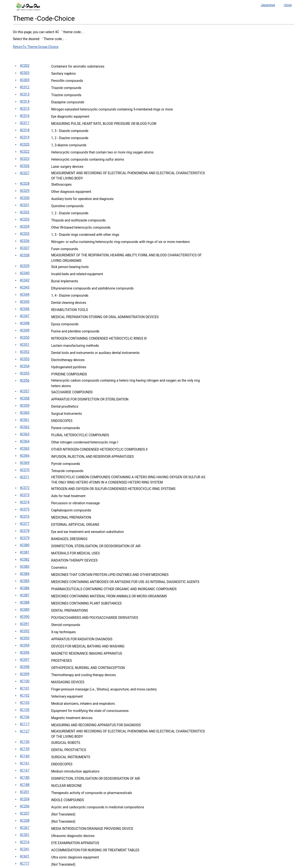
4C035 (25, 234)
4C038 (25, 255)
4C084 (25, 574)
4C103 (25, 703)
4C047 (25, 316)
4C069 (25, 463)
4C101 (25, 688)
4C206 (25, 806)
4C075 (25, 509)
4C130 (25, 742)
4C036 (25, 241)
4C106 (25, 717)
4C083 (25, 567)
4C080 (25, 545)
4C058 (25, 398)
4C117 (25, 724)
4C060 (25, 413)
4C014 (25, 101)
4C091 (25, 624)
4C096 (25, 652)
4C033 (25, 219)
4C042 (25, 280)
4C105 (25, 710)
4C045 (25, 302)
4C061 (25, 420)
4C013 (25, 94)
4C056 (25, 380)
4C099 (25, 674)
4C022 (25, 152)
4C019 (25, 137)
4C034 (25, 226)
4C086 (25, 588)
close (288, 5)
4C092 (25, 631)
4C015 (25, 109)
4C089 (25, 610)
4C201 (25, 792)
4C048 (25, 323)
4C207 (25, 813)
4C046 (25, 309)
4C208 (25, 821)
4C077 (25, 524)
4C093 (25, 638)
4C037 (25, 248)
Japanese (268, 5)
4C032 (25, 212)
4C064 (25, 441)
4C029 (25, 191)
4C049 (25, 330)
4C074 (25, 502)
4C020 (25, 144)
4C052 (25, 352)
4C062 (25, 427)
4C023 (25, 159)
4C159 (25, 749)
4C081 (25, 552)
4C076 (25, 516)
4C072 (25, 488)
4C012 (25, 87)
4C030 (25, 198)
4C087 (25, 595)
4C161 (25, 763)
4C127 (25, 731)
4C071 (25, 477)
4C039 (25, 266)
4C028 (25, 184)
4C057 (25, 391)
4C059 (25, 405)
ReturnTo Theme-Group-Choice (36, 47)
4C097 (25, 660)
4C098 (25, 667)
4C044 (25, 295)
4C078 (25, 531)
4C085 (25, 581)
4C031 (25, 205)
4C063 (25, 434)
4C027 (25, 173)
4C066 (25, 456)
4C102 (25, 695)
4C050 (25, 337)
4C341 (25, 849)
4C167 (25, 770)
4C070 (25, 470)
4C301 (25, 835)
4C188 (25, 785)
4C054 (25, 366)
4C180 (25, 778)
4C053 (25, 359)
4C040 (25, 273)
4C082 (25, 559)
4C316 (25, 842)
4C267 (25, 828)
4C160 (25, 756)
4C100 (25, 681)
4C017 (25, 123)
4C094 (25, 645)
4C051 (25, 345)
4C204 (25, 799)
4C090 (25, 617)
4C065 (25, 448)
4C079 (25, 538)
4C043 (25, 287)
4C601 (25, 856)
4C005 (25, 80)
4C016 (25, 116)
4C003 (25, 73)
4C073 (25, 495)
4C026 (25, 166)
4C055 (25, 373)
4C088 (25, 602)
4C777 (25, 863)
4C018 (25, 130)
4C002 (25, 66)
